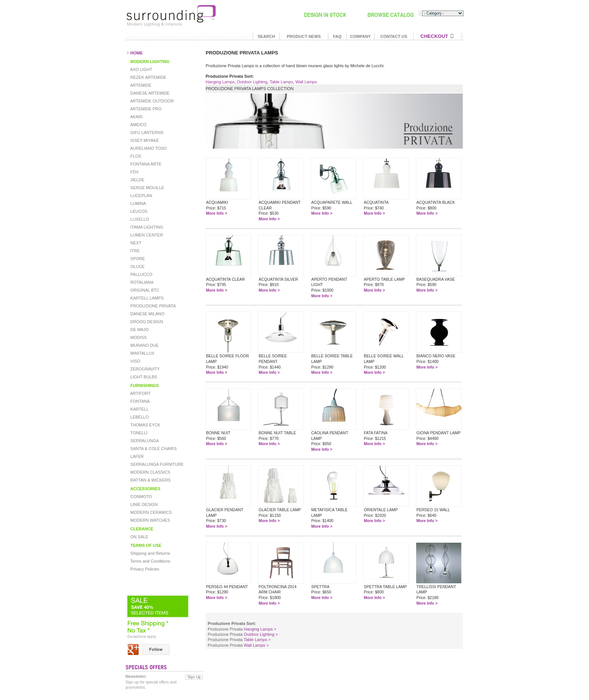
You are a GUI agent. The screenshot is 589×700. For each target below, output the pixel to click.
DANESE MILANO (147, 314)
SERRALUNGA (144, 441)
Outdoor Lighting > (261, 634)
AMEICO (138, 125)
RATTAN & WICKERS (150, 480)
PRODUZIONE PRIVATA (153, 306)
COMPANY (360, 36)
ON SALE (139, 537)
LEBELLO (139, 417)
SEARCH (266, 36)
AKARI (136, 117)
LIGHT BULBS (143, 377)
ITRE (134, 251)
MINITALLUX (142, 353)
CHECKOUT (434, 36)
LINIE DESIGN (143, 504)
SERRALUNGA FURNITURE (156, 464)
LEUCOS (138, 211)
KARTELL (139, 409)
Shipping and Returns (150, 553)
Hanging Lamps (220, 82)
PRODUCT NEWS (304, 36)
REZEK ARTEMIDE (148, 77)
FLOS (135, 156)
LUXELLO (139, 219)
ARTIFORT (140, 393)
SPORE (137, 259)
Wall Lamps (306, 82)
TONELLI (138, 433)
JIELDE (137, 180)
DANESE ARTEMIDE (149, 93)
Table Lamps (281, 82)
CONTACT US (394, 36)
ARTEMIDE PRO (145, 109)
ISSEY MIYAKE (144, 140)
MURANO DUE (144, 345)
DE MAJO (139, 330)
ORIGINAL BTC (144, 290)
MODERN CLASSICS (150, 472)
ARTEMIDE (140, 85)
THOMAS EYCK (145, 425)
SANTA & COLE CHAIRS (153, 449)
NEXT (135, 243)
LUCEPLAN (141, 196)
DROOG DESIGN (146, 322)
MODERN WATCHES (150, 520)
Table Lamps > (257, 640)
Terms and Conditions (150, 561)
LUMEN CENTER (146, 235)
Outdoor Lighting (252, 82)
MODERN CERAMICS (150, 512)
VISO (135, 361)
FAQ (337, 36)
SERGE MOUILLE (147, 188)
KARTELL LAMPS (146, 298)
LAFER (137, 456)
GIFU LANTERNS (146, 132)
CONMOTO (140, 497)
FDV (134, 172)
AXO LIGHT (141, 69)
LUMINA (138, 203)
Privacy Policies (144, 569)
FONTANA (140, 401)
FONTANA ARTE (145, 164)
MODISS (138, 337)
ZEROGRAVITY (144, 369)
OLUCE (137, 266)
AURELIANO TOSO (148, 148)
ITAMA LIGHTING (146, 227)
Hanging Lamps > (260, 629)
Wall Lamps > (256, 645)
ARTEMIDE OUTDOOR (151, 101)
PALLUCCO (141, 274)
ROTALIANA (141, 282)
